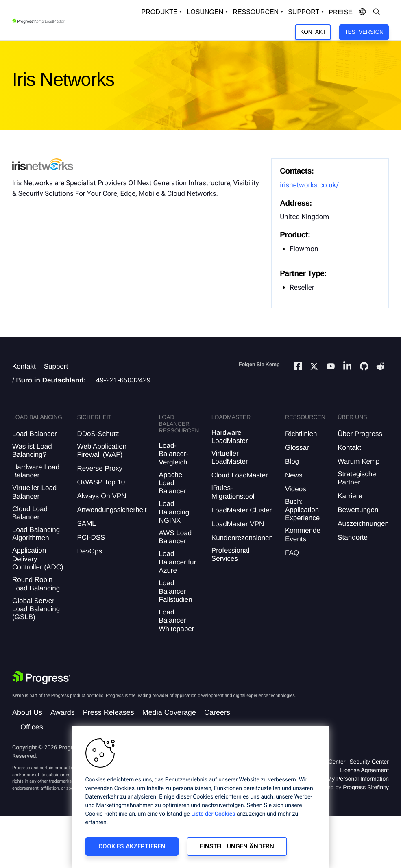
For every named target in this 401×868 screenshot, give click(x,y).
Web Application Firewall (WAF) (102, 450)
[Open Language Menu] (362, 12)
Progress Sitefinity (366, 787)
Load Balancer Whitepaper (177, 621)
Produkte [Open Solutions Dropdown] (160, 12)
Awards (63, 712)
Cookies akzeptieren (132, 846)
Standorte (353, 537)
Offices (32, 727)
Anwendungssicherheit (112, 510)
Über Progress (360, 434)
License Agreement (364, 770)
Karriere (350, 496)
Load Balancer (35, 434)
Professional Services (231, 554)
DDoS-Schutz (98, 434)
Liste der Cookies (213, 814)
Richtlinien (301, 434)
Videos (296, 489)
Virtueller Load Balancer (34, 492)
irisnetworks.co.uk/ (309, 185)
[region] (200, 797)
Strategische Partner (357, 478)
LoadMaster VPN (238, 524)
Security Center (369, 762)
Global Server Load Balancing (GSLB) (36, 609)
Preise (341, 12)
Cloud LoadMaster (240, 475)
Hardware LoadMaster (230, 437)
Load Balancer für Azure (178, 562)
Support (56, 366)
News (294, 475)
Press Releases (109, 712)
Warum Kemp (359, 461)
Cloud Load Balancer (30, 513)
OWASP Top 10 (101, 482)
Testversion (364, 32)
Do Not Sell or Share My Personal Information (331, 779)
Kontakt (313, 32)
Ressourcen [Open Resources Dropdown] (256, 12)
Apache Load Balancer (173, 483)
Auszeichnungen (363, 524)
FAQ (292, 553)
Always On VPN (101, 496)
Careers (217, 712)
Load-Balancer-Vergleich (174, 454)
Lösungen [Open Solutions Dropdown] (205, 12)
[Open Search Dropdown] (377, 12)
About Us (27, 712)
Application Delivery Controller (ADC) (38, 559)
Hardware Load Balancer (36, 471)
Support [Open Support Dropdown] (304, 12)
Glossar (297, 448)
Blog (292, 461)
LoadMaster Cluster (242, 510)
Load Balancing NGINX (174, 512)
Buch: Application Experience (302, 510)
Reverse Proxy (99, 468)
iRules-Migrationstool (233, 492)
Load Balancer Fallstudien (176, 591)
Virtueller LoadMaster (230, 457)
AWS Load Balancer (175, 537)
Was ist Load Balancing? (32, 450)
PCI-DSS (91, 537)
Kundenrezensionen (242, 538)
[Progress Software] (41, 677)
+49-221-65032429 (121, 380)
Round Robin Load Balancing (36, 584)
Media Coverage (169, 712)
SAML (86, 524)
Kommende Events (303, 535)
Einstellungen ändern (237, 846)
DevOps (89, 551)
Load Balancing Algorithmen (36, 534)
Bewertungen (358, 510)
